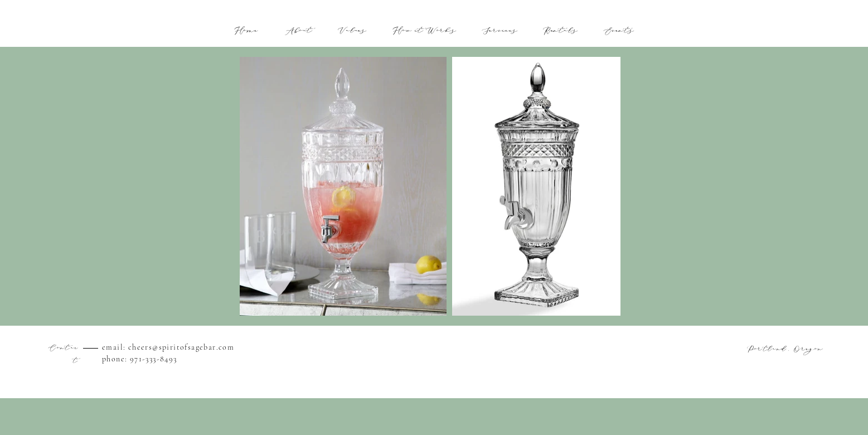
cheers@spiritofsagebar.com (181, 347)
